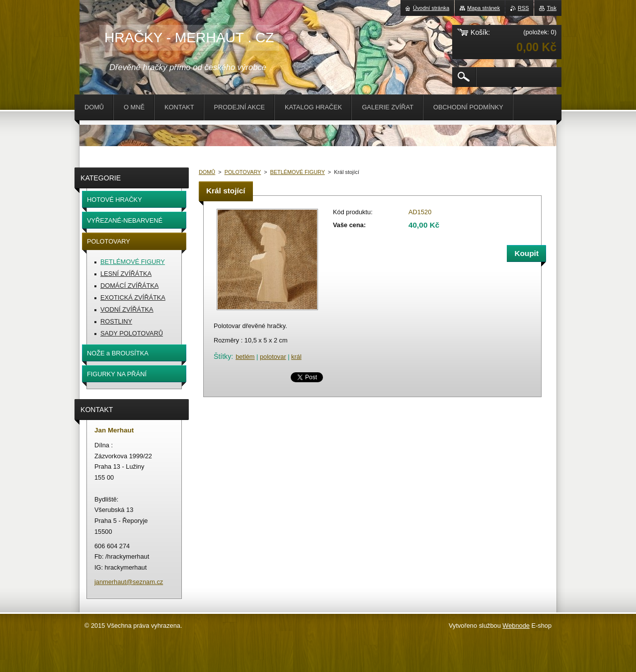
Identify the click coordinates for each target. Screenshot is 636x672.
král (296, 357)
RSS (523, 8)
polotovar (273, 357)
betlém (245, 357)
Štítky (222, 356)
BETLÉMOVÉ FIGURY (298, 172)
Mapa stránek (483, 8)
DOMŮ (207, 172)
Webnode (516, 626)
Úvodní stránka (431, 8)
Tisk (552, 8)
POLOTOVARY (243, 172)
